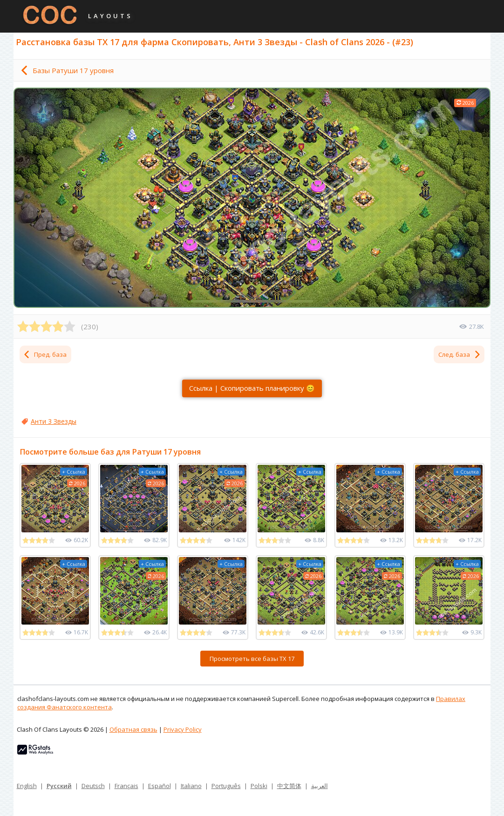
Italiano (191, 786)
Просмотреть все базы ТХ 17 (252, 659)
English (27, 786)
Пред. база (45, 354)
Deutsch (93, 786)
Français (126, 786)
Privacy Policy (183, 729)
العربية (320, 786)
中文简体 (289, 786)
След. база (460, 354)
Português (226, 786)
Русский (59, 786)
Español (160, 786)
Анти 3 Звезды (54, 421)
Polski (259, 786)
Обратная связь (133, 729)
